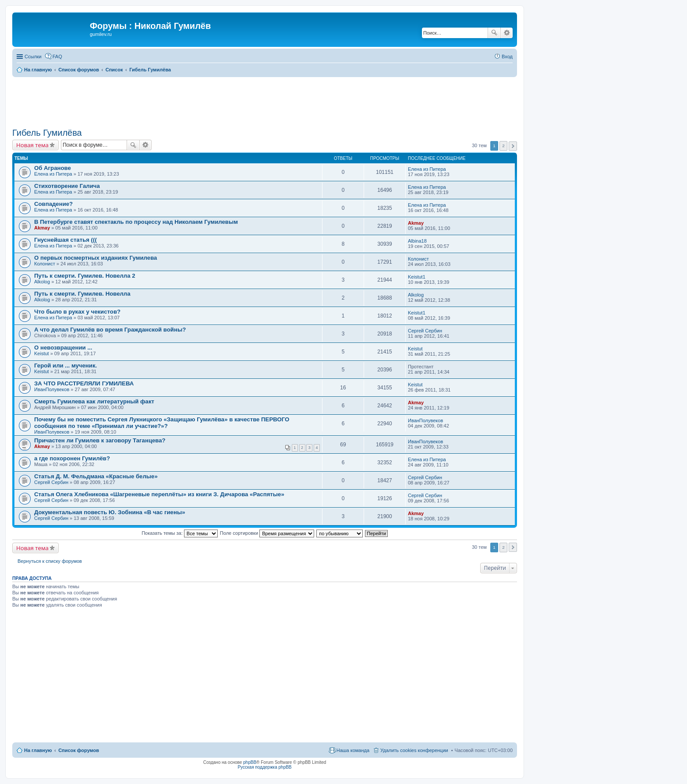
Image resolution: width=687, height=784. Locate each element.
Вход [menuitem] (507, 57)
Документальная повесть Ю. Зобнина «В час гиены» (110, 512)
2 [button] (503, 146)
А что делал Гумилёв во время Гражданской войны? (110, 330)
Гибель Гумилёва (47, 133)
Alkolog (42, 282)
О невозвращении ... (63, 348)
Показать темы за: (180, 533)
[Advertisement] (265, 101)
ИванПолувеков (52, 389)
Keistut (42, 353)
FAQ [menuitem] (57, 57)
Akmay (42, 228)
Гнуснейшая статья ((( (66, 240)
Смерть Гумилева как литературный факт (94, 401)
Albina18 (417, 241)
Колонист (45, 264)
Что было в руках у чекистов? (77, 312)
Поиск (494, 33)
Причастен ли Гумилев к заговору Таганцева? (100, 440)
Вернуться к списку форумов (50, 561)
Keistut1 (417, 277)
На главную (38, 750)
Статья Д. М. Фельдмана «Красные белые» (96, 476)
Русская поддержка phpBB (264, 767)
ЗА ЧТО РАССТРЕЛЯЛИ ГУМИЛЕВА (84, 383)
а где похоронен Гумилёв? (72, 458)
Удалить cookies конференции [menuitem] (414, 750)
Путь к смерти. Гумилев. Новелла (82, 294)
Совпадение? (53, 204)
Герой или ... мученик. (66, 366)
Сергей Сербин (425, 331)
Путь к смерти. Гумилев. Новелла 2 (85, 276)
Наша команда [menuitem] (353, 750)
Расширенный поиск (507, 33)
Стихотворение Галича (67, 186)
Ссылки (33, 57)
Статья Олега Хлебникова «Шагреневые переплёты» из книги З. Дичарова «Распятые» (159, 494)
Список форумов (79, 750)
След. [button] (513, 146)
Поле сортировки (267, 533)
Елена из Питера (53, 174)
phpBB (250, 762)
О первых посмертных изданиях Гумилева (96, 258)
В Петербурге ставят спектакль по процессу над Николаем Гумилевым (136, 222)
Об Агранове (53, 168)
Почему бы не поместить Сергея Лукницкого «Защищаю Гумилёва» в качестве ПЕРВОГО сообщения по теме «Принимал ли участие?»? (162, 423)
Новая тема (32, 145)
